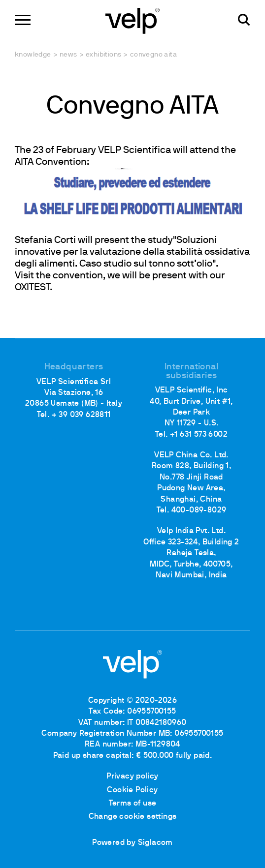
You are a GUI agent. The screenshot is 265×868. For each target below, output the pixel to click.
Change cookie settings (133, 817)
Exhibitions (103, 55)
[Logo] (132, 20)
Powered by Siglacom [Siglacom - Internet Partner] (132, 843)
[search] (244, 20)
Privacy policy (132, 777)
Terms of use (133, 804)
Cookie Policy (132, 790)
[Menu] (23, 20)
